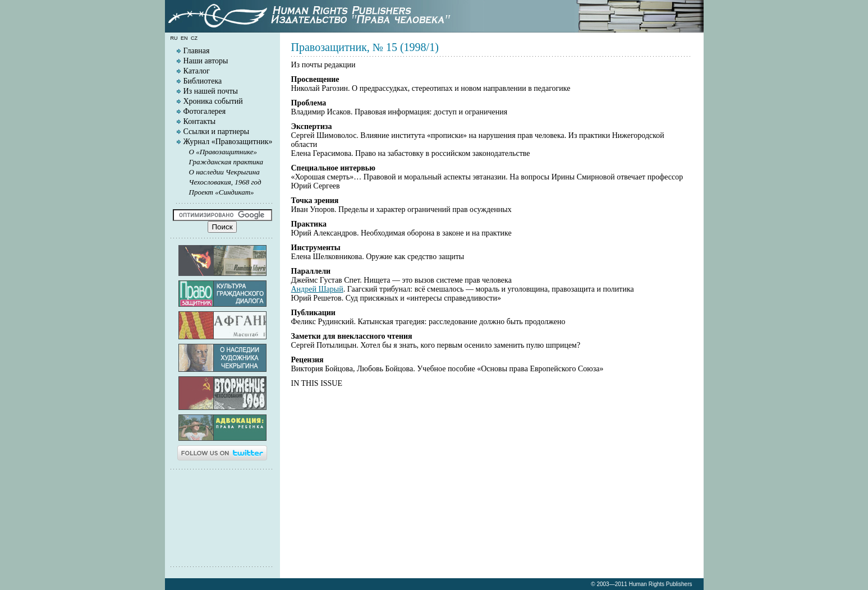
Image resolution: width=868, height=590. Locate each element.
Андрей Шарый (317, 289)
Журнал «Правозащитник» (228, 142)
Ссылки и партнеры (217, 132)
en (184, 38)
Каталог (197, 71)
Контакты (200, 121)
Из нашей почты (211, 91)
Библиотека (203, 81)
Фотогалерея (205, 111)
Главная (197, 51)
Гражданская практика (226, 162)
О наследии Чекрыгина (224, 172)
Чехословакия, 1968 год (225, 182)
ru (174, 38)
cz (194, 38)
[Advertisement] (222, 517)
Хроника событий (213, 101)
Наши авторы (206, 61)
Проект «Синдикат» (222, 192)
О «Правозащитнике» (223, 152)
